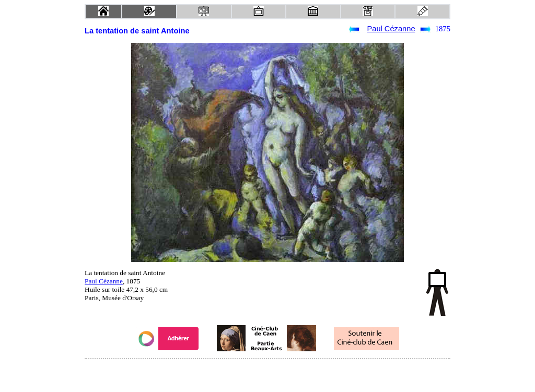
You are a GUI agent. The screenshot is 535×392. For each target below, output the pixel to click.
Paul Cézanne (391, 29)
